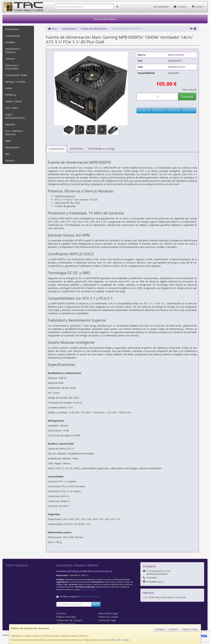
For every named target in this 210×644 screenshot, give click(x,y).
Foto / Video (12, 108)
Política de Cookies (120, 640)
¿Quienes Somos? (66, 624)
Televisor (10, 59)
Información (76, 149)
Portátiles (10, 42)
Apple (8, 141)
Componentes (13, 36)
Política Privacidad (66, 617)
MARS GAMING (176, 55)
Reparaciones (12, 147)
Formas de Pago (107, 620)
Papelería (10, 124)
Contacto (180, 7)
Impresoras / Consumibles (12, 67)
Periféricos (11, 95)
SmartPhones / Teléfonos (13, 50)
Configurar (160, 629)
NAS (7, 154)
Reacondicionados (105, 19)
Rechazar (173, 629)
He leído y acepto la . (80, 596)
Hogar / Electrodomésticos (15, 116)
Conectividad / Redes (16, 75)
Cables (9, 88)
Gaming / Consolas (15, 82)
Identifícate (161, 7)
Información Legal (108, 613)
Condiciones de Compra (69, 620)
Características (57, 149)
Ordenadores (12, 29)
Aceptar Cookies (190, 629)
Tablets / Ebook (13, 101)
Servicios (10, 160)
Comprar (187, 97)
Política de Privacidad (88, 589)
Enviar (96, 604)
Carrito (198, 7)
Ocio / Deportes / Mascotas (14, 133)
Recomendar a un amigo (102, 149)
